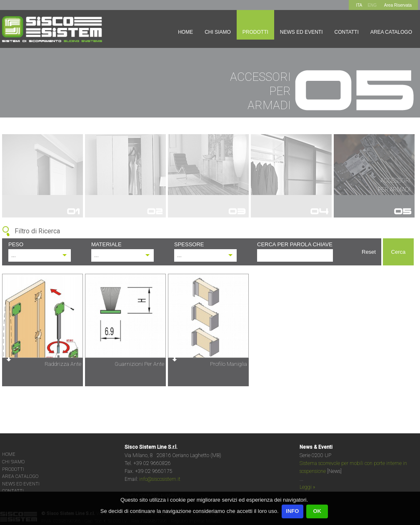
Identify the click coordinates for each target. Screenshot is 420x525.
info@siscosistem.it (160, 479)
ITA (359, 5)
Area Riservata (398, 5)
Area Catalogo (391, 32)
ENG (372, 5)
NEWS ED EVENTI (21, 484)
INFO (292, 511)
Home (185, 32)
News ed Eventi (301, 32)
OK (317, 511)
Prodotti (255, 32)
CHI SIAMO (13, 462)
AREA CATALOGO (20, 476)
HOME (9, 454)
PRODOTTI (13, 469)
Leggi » (307, 487)
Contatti (347, 32)
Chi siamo (218, 32)
